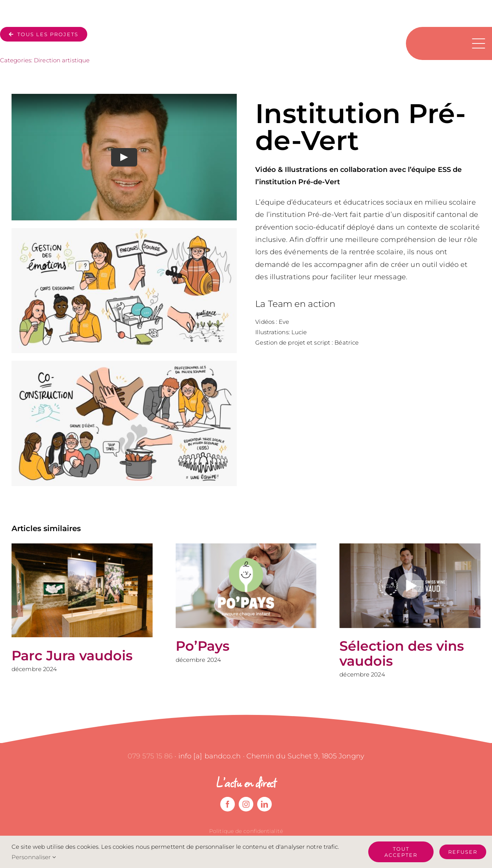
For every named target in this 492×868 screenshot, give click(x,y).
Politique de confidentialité (246, 831)
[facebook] (228, 804)
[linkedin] (264, 804)
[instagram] (246, 804)
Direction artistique (62, 60)
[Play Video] (124, 157)
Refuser (463, 852)
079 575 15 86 (150, 756)
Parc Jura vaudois (72, 656)
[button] (17, 611)
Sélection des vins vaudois (402, 653)
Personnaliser (34, 857)
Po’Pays (203, 646)
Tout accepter (401, 852)
